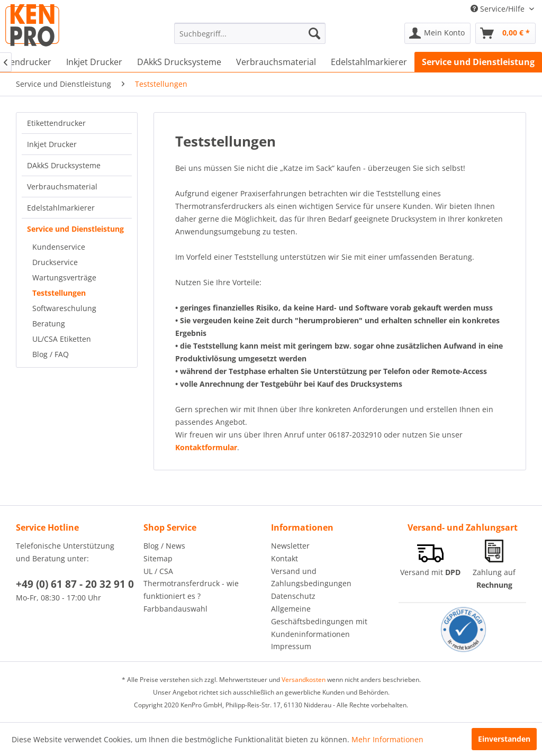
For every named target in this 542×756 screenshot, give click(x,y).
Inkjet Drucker (52, 144)
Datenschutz (293, 596)
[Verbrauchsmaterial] (276, 62)
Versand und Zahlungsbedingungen (311, 577)
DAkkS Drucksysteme (64, 165)
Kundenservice (59, 247)
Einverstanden (504, 739)
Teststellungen (59, 293)
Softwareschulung (64, 308)
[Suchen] (314, 33)
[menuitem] (250, 33)
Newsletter (290, 546)
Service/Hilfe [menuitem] (499, 9)
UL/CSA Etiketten (62, 339)
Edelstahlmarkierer (61, 208)
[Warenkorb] (505, 33)
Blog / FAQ (51, 354)
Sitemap (158, 558)
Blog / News (164, 546)
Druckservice (55, 262)
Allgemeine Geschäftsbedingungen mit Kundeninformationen (319, 621)
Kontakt (284, 558)
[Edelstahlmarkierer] (369, 62)
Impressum (291, 646)
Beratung (49, 324)
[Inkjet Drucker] (94, 62)
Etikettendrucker (56, 123)
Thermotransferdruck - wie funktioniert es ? (191, 590)
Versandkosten (304, 680)
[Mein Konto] (437, 33)
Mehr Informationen (387, 739)
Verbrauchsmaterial (62, 186)
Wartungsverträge (64, 277)
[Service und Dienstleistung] (478, 62)
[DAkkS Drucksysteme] (179, 62)
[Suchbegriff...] (250, 33)
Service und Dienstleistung (75, 229)
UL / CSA (158, 571)
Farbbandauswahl (175, 609)
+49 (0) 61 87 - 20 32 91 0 (75, 584)
